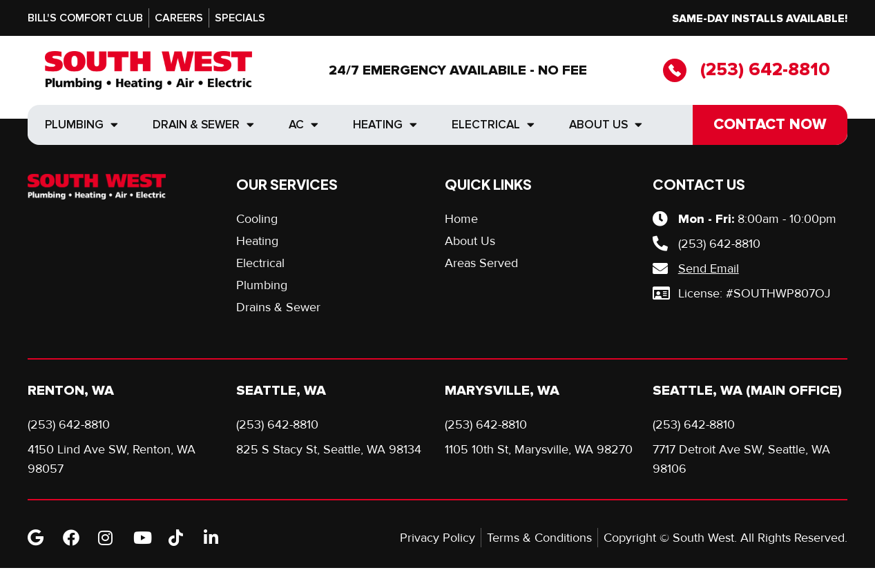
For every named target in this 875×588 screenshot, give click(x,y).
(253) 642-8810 (765, 70)
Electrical (493, 125)
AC (304, 125)
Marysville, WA (502, 391)
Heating (385, 125)
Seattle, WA (281, 391)
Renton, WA (71, 391)
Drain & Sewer (203, 125)
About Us (606, 125)
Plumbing (81, 125)
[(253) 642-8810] (675, 70)
